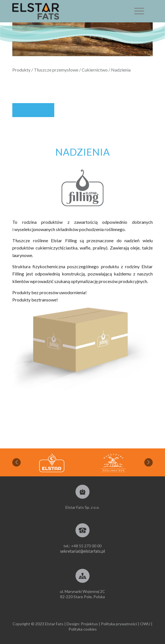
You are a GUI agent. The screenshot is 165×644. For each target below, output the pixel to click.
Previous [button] (16, 462)
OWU (145, 624)
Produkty (21, 70)
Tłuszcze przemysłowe (56, 70)
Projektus (89, 624)
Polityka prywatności (119, 624)
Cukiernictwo (95, 70)
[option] (113, 463)
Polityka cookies (83, 629)
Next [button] (148, 462)
